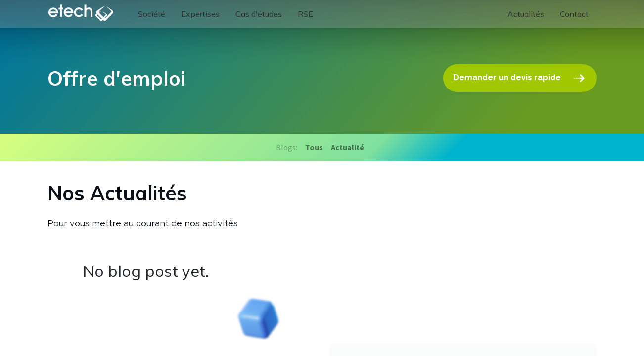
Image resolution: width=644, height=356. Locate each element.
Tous (314, 147)
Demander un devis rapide (520, 78)
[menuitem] (152, 14)
